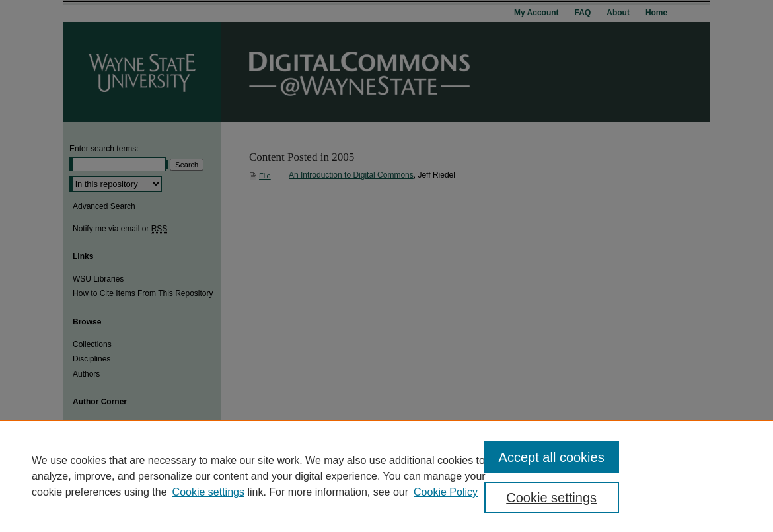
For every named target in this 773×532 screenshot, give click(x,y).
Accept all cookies (552, 457)
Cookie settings (208, 492)
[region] (386, 476)
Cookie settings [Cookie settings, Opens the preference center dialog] (551, 498)
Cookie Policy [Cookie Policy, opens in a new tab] (446, 492)
